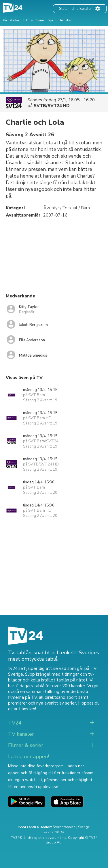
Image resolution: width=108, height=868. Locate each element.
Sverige (84, 827)
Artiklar (66, 20)
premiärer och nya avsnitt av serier (42, 703)
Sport (52, 20)
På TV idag (12, 20)
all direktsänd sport (58, 697)
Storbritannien (64, 827)
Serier (41, 20)
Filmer (28, 20)
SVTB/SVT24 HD (52, 106)
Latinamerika (54, 832)
